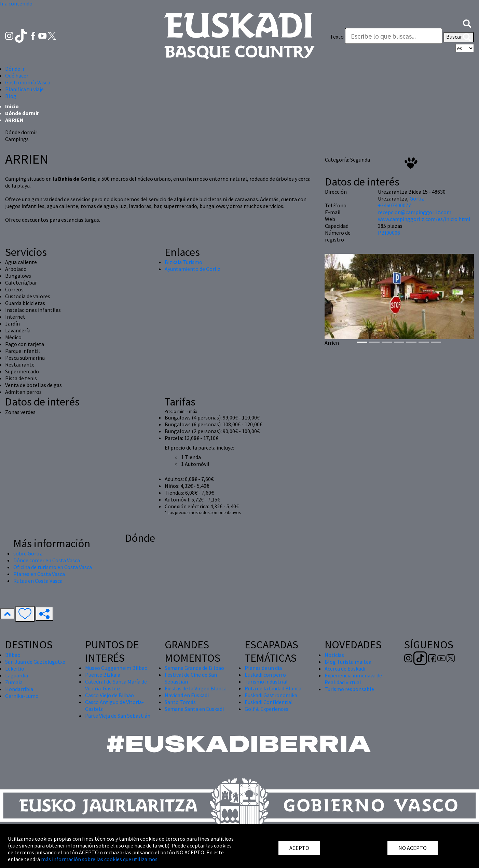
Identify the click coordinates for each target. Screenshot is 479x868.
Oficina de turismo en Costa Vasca (53, 567)
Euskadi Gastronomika (271, 695)
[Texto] (394, 36)
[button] (467, 23)
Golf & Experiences (266, 709)
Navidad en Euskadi (187, 695)
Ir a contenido (16, 3)
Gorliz (417, 198)
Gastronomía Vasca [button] (28, 82)
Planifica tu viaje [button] (24, 89)
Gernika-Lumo (22, 696)
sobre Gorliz (28, 553)
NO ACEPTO (413, 848)
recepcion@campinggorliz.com (415, 212)
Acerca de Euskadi (345, 669)
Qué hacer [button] (17, 75)
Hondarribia (19, 689)
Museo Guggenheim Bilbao (116, 668)
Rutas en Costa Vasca (38, 581)
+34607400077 (394, 205)
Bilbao (13, 655)
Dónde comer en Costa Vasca (47, 560)
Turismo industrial (266, 681)
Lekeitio (15, 669)
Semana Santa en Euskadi (194, 709)
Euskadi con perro (265, 675)
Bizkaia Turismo (183, 262)
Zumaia (14, 682)
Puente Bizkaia (103, 675)
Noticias (334, 655)
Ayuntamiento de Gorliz (193, 269)
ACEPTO (299, 848)
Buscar (459, 37)
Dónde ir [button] (15, 69)
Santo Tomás (180, 702)
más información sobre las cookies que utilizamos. (100, 859)
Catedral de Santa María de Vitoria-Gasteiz (116, 685)
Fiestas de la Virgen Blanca (196, 688)
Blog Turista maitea (348, 662)
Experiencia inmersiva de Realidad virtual (353, 679)
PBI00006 (389, 233)
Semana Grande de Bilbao (194, 668)
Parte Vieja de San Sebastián (118, 716)
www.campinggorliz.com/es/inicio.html (424, 219)
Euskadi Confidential (269, 702)
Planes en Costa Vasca (39, 574)
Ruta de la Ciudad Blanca (273, 688)
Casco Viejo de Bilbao (110, 695)
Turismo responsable (349, 689)
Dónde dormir (22, 113)
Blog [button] (11, 96)
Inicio (12, 106)
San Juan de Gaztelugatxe (35, 662)
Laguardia (17, 675)
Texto (337, 37)
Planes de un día (263, 668)
